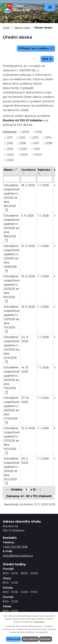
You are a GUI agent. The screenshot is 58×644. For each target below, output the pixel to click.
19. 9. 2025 (28, 307)
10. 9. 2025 (28, 246)
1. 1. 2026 (43, 185)
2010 (39, 132)
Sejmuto (45, 170)
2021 (37, 149)
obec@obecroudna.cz (18, 556)
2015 (10, 143)
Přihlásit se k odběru (36, 48)
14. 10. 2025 (25, 370)
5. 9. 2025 (28, 216)
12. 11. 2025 (28, 428)
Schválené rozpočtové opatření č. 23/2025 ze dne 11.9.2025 (12, 319)
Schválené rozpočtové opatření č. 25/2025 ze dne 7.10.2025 (12, 380)
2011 (10, 138)
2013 (35, 138)
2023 (24, 154)
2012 (22, 138)
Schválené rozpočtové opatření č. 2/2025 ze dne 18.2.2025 (12, 198)
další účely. (40, 622)
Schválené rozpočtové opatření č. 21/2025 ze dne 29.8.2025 (12, 258)
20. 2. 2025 (25, 461)
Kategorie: (10, 132)
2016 (23, 143)
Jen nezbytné (30, 639)
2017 (36, 143)
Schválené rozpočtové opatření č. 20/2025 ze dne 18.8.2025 (12, 228)
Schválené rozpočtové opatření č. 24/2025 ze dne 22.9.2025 (12, 349)
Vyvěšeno (28, 170)
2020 (24, 149)
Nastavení (46, 639)
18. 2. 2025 (28, 185)
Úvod (6, 28)
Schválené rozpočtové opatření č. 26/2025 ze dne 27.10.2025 (12, 410)
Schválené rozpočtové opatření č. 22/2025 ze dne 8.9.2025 (12, 289)
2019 (10, 149)
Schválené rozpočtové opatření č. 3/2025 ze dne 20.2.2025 (12, 471)
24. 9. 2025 (25, 339)
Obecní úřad (22, 28)
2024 (38, 154)
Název (10, 170)
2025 (10, 160)
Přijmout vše (14, 639)
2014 (48, 138)
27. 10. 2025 (25, 400)
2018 (49, 143)
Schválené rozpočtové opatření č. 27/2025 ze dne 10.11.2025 (12, 440)
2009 (25, 132)
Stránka (17, 490)
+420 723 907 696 (15, 547)
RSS (47, 59)
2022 (10, 154)
